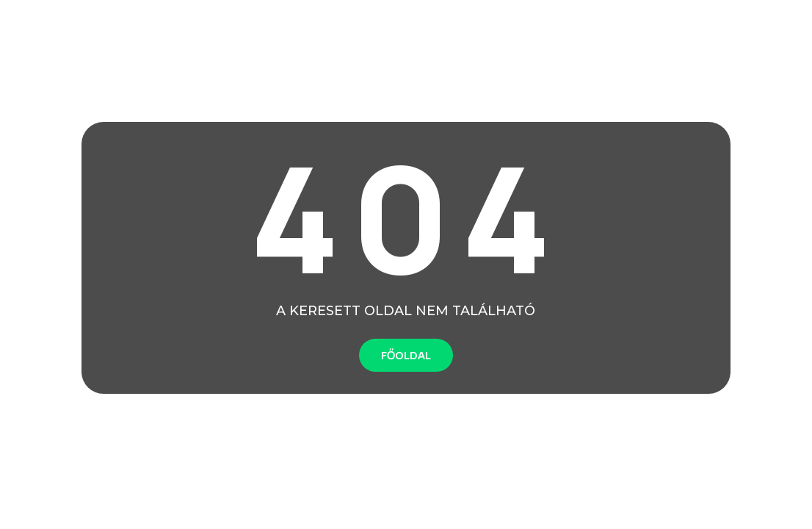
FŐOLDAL (406, 355)
